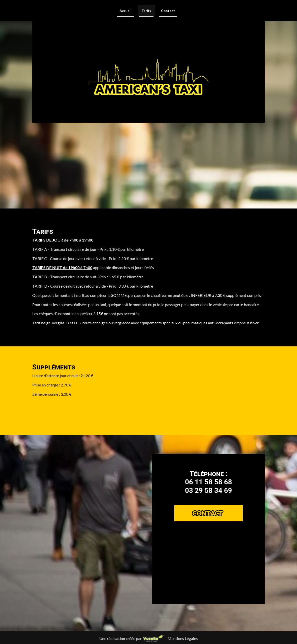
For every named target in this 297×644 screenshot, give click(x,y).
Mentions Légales (183, 638)
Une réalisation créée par (132, 638)
